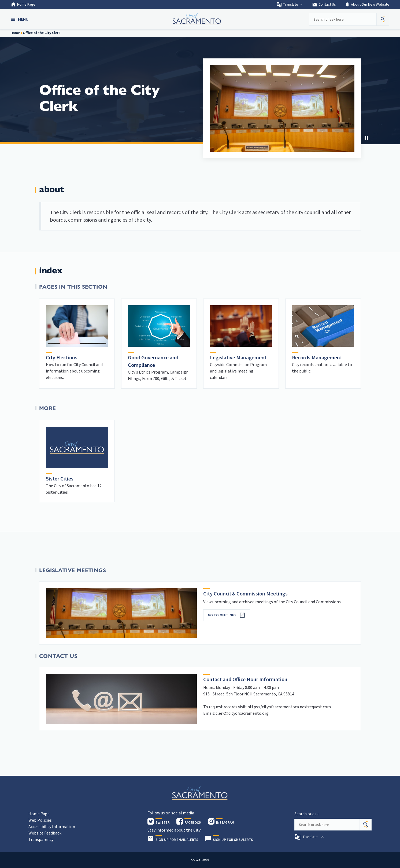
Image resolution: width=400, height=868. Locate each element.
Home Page (23, 5)
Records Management (317, 358)
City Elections (62, 358)
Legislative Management (238, 358)
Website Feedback (45, 833)
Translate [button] (290, 5)
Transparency (41, 840)
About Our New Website (367, 5)
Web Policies (40, 820)
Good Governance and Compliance (153, 362)
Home (15, 33)
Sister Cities (60, 479)
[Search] (366, 825)
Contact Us (324, 5)
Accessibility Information (52, 827)
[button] (20, 19)
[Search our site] (343, 19)
